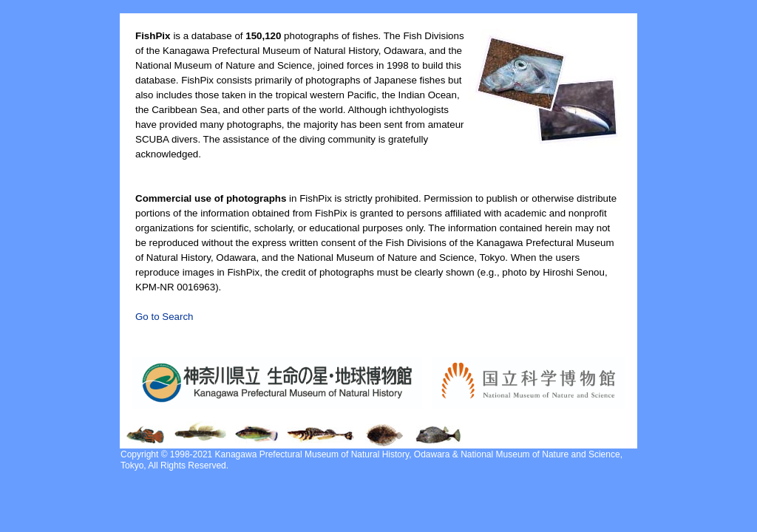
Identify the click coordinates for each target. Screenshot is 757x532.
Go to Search (164, 317)
